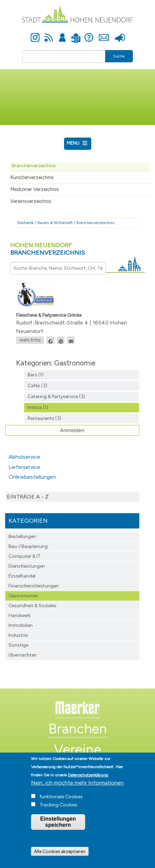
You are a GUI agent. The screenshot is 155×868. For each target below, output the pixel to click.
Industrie (18, 635)
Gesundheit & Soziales (33, 606)
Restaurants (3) (44, 418)
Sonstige (18, 645)
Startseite (25, 223)
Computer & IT (25, 556)
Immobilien (21, 625)
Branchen (78, 729)
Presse (120, 34)
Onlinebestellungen (32, 477)
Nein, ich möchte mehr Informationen (77, 789)
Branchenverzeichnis (34, 165)
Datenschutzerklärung (88, 781)
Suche (119, 56)
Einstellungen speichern (58, 828)
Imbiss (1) (38, 407)
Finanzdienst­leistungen (34, 586)
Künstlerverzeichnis (32, 177)
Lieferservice (24, 467)
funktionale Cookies (61, 803)
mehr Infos (30, 340)
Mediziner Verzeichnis (35, 189)
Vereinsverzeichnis (31, 201)
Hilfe (89, 34)
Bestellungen (22, 536)
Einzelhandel (22, 576)
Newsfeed (49, 34)
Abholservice (24, 457)
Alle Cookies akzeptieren (60, 857)
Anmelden (62, 34)
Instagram (35, 34)
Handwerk (20, 616)
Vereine (77, 749)
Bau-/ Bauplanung (28, 546)
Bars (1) (36, 375)
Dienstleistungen (27, 566)
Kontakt (104, 34)
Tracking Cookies (58, 811)
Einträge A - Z (28, 497)
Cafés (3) (37, 386)
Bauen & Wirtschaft (55, 223)
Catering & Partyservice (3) (56, 397)
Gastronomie (23, 596)
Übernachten (23, 655)
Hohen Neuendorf (48, 249)
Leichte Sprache (76, 34)
